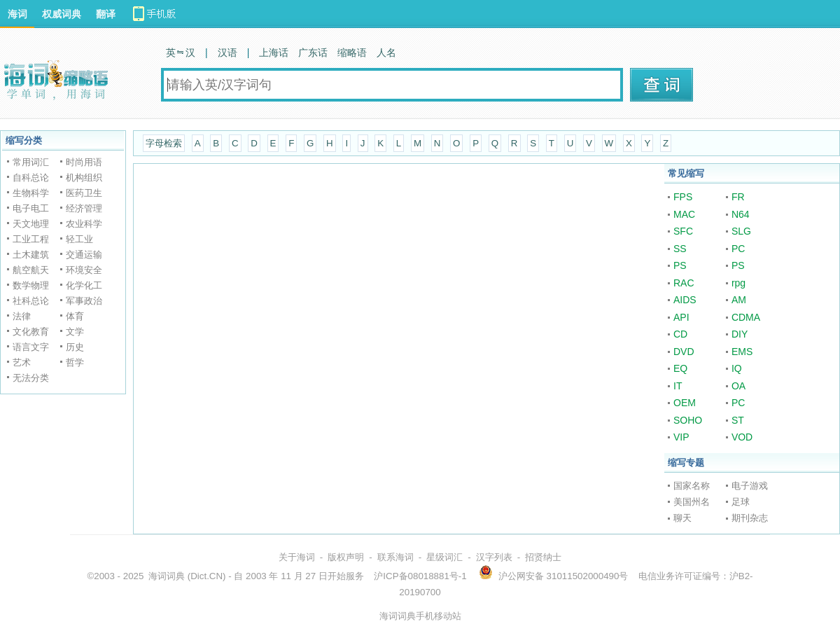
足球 (741, 502)
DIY (740, 334)
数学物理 (31, 285)
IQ (737, 368)
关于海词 (297, 557)
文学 (75, 332)
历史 (75, 347)
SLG (741, 231)
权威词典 (62, 14)
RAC (684, 283)
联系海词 (395, 557)
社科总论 (31, 301)
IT (678, 386)
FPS (683, 197)
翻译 (106, 14)
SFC (683, 231)
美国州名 (692, 502)
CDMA (746, 317)
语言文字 (31, 347)
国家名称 (692, 486)
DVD (684, 352)
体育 (75, 316)
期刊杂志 (750, 518)
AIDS (685, 300)
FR (738, 197)
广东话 (313, 53)
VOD (742, 437)
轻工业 (79, 239)
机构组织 (84, 178)
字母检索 (164, 143)
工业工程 (31, 239)
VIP (681, 437)
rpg (738, 283)
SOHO (688, 420)
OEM (685, 403)
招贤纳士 (543, 557)
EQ (680, 368)
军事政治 (84, 301)
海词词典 (167, 576)
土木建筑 (31, 255)
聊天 (682, 518)
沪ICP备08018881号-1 (420, 576)
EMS (742, 352)
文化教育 (31, 332)
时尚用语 (84, 162)
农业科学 (84, 224)
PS (680, 265)
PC (738, 249)
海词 (17, 14)
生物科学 (31, 193)
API (681, 317)
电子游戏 (750, 486)
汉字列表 (494, 557)
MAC (684, 214)
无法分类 (31, 378)
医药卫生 (84, 193)
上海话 (274, 53)
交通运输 (84, 255)
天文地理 (31, 224)
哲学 (75, 362)
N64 (741, 214)
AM (739, 300)
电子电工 (31, 208)
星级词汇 (444, 557)
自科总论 (31, 178)
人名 (386, 53)
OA (738, 386)
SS (680, 249)
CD (680, 334)
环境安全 (84, 270)
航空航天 (31, 270)
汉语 (227, 53)
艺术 (22, 362)
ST (738, 420)
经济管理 (84, 208)
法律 (22, 316)
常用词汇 (31, 162)
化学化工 (84, 285)
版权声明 (346, 557)
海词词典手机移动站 (420, 616)
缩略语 (352, 53)
